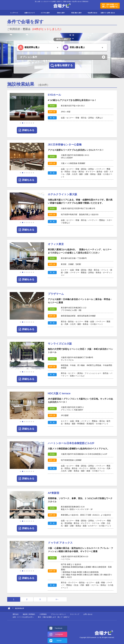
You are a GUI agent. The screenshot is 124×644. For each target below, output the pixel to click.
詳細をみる (28, 130)
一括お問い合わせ (92, 13)
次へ (57, 599)
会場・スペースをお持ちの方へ (23, 617)
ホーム (9, 609)
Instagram (59, 634)
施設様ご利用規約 (29, 614)
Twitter (59, 641)
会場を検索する (64, 65)
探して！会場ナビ (110, 6)
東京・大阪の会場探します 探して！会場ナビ (54, 617)
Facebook (59, 628)
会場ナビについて (30, 13)
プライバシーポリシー (58, 614)
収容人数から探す (76, 13)
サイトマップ (75, 614)
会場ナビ (62, 6)
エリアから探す (45, 13)
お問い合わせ (88, 614)
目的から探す (61, 13)
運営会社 (16, 614)
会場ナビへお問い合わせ (108, 13)
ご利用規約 (43, 614)
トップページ (14, 13)
